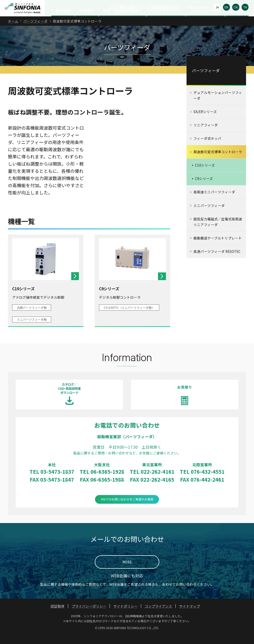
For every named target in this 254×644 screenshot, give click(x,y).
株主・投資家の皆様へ (123, 20)
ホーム (13, 30)
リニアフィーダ (206, 135)
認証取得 (58, 615)
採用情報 (237, 20)
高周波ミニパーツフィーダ (214, 202)
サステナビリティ (166, 20)
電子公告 (127, 7)
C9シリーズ (204, 188)
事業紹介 (87, 20)
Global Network (198, 7)
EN (226, 7)
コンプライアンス (158, 615)
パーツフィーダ (35, 30)
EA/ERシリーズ (205, 121)
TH (245, 7)
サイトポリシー (126, 615)
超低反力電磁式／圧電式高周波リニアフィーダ (218, 231)
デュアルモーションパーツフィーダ (218, 105)
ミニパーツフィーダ (209, 215)
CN (236, 7)
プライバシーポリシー (89, 615)
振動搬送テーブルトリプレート (218, 247)
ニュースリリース (205, 20)
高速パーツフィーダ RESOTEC (217, 261)
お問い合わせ (163, 7)
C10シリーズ (205, 175)
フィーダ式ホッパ (207, 148)
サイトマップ (190, 615)
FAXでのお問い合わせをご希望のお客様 (127, 509)
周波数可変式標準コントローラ (218, 161)
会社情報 (63, 20)
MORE (127, 571)
